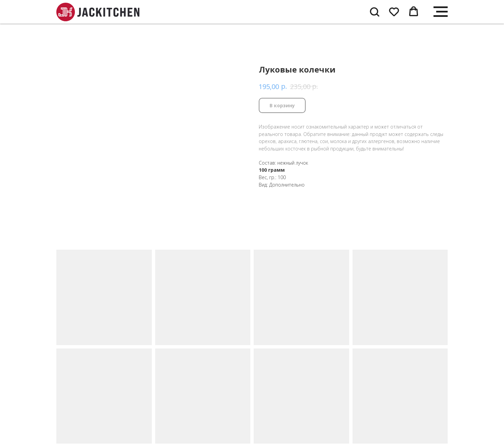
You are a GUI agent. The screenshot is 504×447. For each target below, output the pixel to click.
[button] (374, 11)
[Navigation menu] (441, 12)
